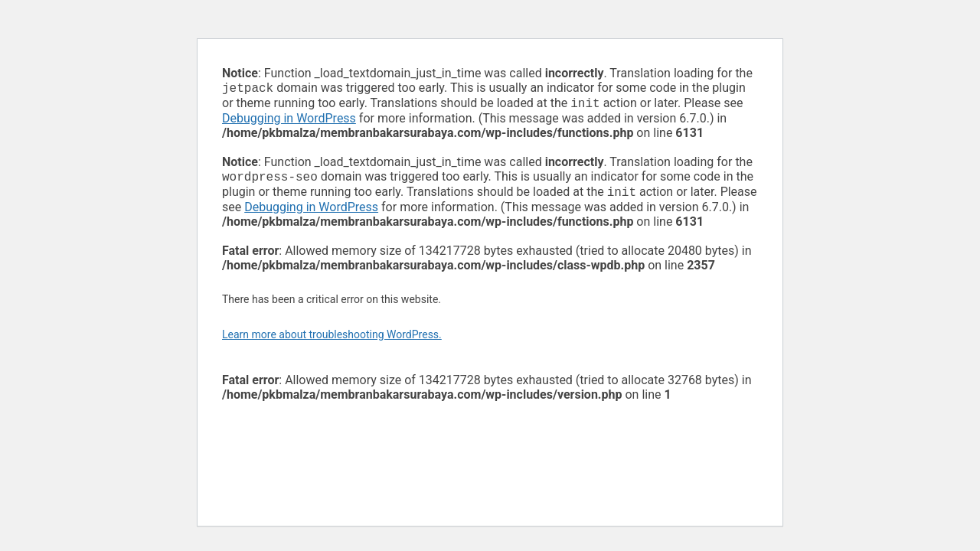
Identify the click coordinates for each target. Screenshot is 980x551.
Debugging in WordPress (289, 121)
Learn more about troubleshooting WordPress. (332, 341)
